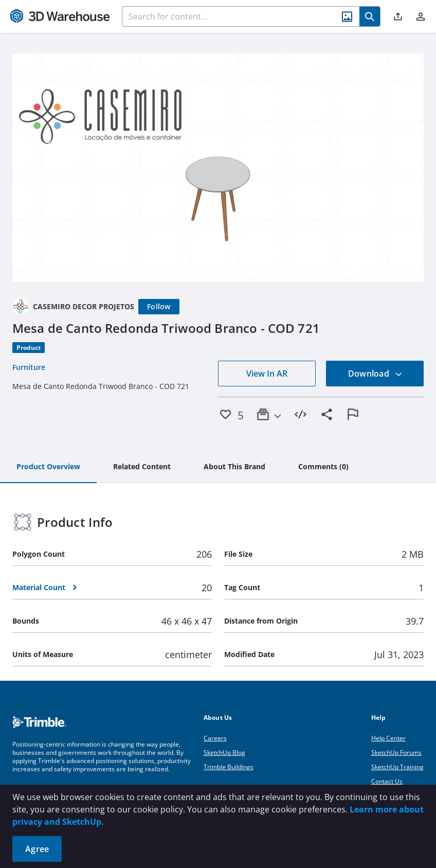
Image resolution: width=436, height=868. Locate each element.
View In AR (267, 374)
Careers (215, 738)
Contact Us (387, 781)
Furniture (29, 367)
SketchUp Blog (224, 752)
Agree (37, 849)
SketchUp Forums (396, 752)
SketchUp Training (397, 767)
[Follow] (159, 307)
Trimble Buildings (229, 767)
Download (375, 374)
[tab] (48, 467)
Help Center (388, 738)
